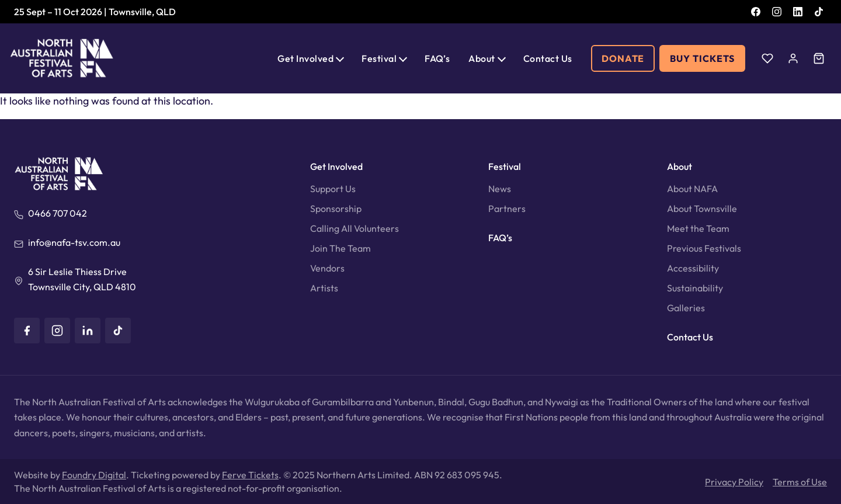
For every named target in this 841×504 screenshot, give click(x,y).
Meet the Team (698, 228)
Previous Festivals (704, 248)
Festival (379, 58)
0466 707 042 (58, 213)
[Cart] (819, 58)
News (500, 189)
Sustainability (695, 288)
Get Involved (305, 58)
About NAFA (692, 189)
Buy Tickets (702, 58)
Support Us (333, 189)
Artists (324, 288)
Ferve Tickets (250, 475)
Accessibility (693, 268)
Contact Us (548, 58)
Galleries (686, 308)
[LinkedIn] (798, 12)
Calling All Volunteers (355, 228)
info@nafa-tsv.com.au (74, 242)
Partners (507, 208)
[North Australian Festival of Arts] (62, 58)
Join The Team (340, 248)
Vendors (327, 268)
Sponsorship (336, 208)
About (482, 58)
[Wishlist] (767, 58)
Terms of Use (800, 482)
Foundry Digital (94, 475)
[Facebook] (756, 12)
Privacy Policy (734, 482)
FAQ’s (437, 58)
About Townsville (702, 208)
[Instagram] (777, 12)
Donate (623, 58)
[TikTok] (819, 12)
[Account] (793, 58)
